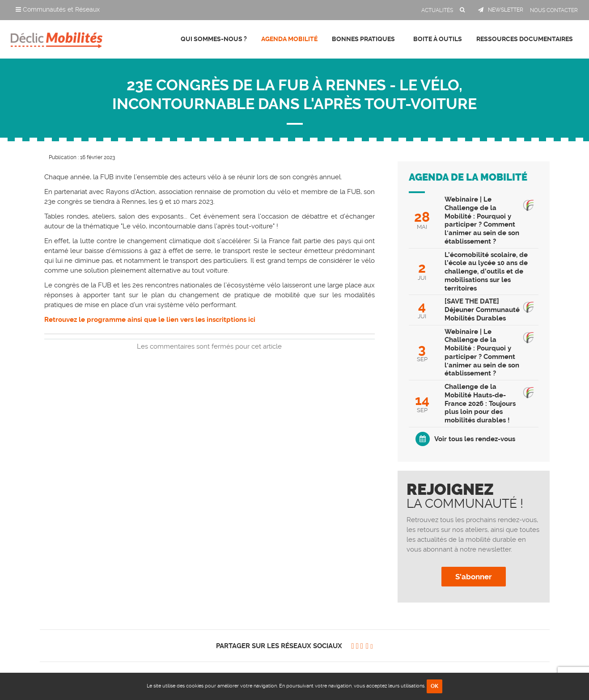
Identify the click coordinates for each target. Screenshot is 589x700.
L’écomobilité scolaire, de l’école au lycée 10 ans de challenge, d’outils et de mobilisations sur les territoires (486, 272)
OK (434, 686)
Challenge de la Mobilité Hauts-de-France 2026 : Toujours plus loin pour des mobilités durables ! (480, 403)
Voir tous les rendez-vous (475, 439)
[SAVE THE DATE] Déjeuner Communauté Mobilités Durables (482, 310)
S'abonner (474, 577)
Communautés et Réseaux (58, 9)
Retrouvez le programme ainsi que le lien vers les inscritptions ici (150, 320)
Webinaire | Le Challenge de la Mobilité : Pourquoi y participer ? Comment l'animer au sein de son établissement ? (482, 220)
